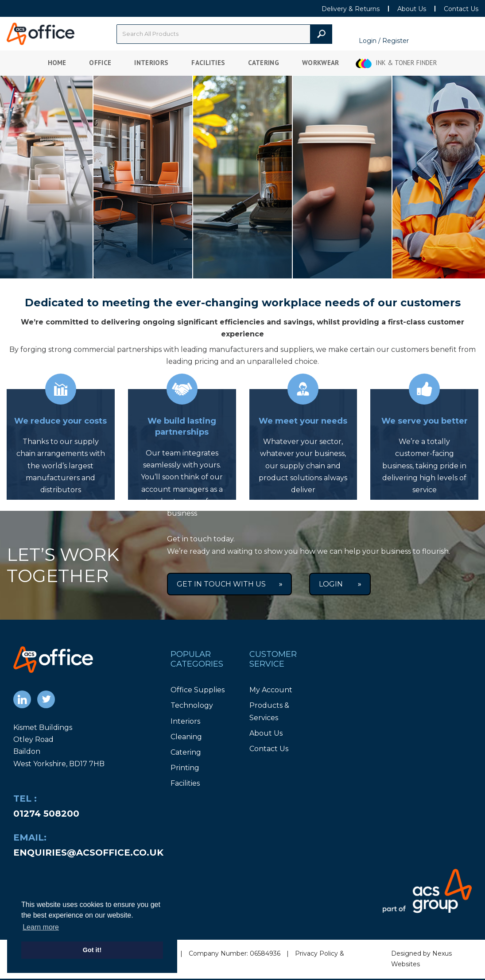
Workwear (321, 63)
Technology (192, 705)
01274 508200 (46, 814)
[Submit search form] (321, 34)
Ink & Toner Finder (406, 63)
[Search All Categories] (225, 34)
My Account (271, 690)
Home (57, 63)
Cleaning (186, 737)
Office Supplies (198, 690)
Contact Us (461, 9)
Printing (185, 768)
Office (100, 63)
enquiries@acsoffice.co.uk (88, 853)
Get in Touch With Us (229, 584)
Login (340, 584)
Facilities (208, 63)
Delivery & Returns (351, 9)
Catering (264, 63)
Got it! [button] (92, 950)
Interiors (151, 63)
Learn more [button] (41, 927)
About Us (412, 9)
